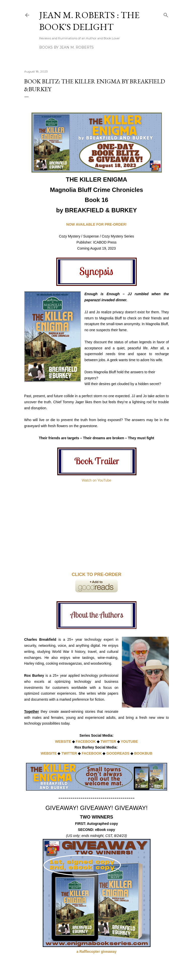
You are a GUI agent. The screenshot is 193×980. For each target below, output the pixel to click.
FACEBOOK (86, 741)
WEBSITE (63, 741)
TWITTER (108, 741)
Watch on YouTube (96, 480)
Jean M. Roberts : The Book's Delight (89, 21)
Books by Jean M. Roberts (66, 47)
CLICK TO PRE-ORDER (96, 575)
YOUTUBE (129, 741)
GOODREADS (118, 753)
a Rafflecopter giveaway (96, 952)
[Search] (166, 14)
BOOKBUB (143, 753)
